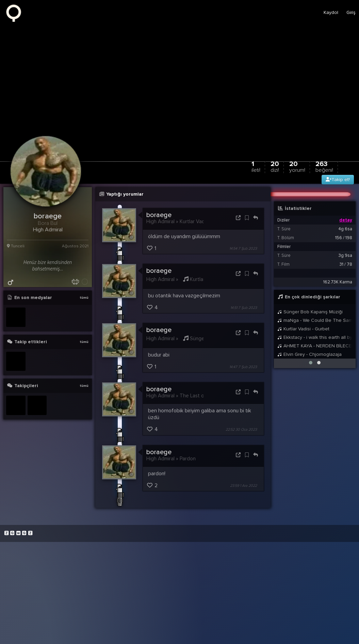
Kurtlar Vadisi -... (205, 279)
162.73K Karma (338, 282)
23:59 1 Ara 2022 (243, 486)
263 (324, 167)
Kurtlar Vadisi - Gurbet (303, 329)
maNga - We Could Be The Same (315, 320)
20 (275, 167)
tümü (84, 298)
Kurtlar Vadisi (194, 221)
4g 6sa (345, 229)
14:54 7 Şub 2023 (243, 249)
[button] (311, 363)
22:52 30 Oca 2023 (241, 430)
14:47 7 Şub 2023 (243, 367)
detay (346, 220)
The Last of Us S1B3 (202, 396)
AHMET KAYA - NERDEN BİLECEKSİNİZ (315, 346)
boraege (159, 215)
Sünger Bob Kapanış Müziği (310, 312)
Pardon (188, 459)
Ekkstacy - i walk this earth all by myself (315, 337)
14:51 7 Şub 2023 (244, 308)
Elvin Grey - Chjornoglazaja (309, 354)
